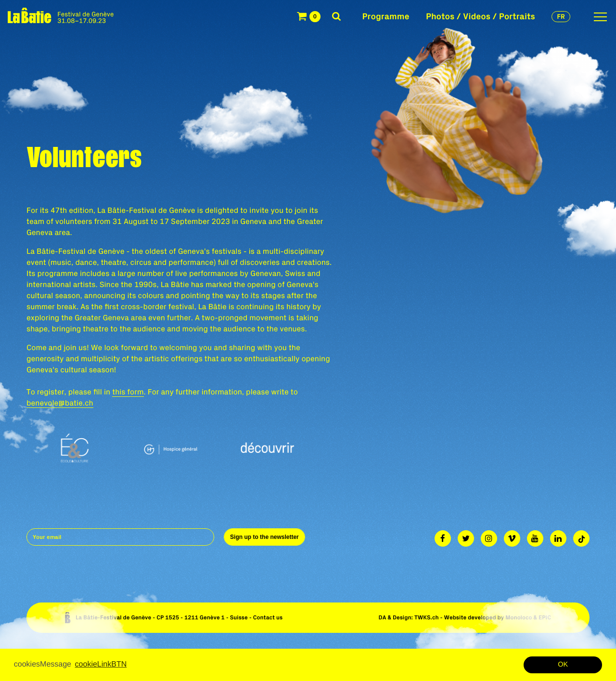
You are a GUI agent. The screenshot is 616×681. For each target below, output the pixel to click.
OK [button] (563, 665)
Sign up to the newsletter (264, 537)
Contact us (268, 618)
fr (561, 16)
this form (128, 392)
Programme (386, 16)
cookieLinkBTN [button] (101, 664)
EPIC (545, 618)
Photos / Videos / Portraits (481, 16)
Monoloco (519, 618)
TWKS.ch (427, 618)
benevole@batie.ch (60, 403)
